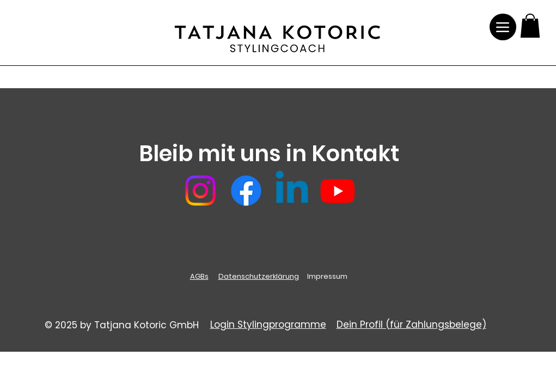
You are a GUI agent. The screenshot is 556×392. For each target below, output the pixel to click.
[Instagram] (200, 191)
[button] (530, 26)
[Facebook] (246, 191)
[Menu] (503, 27)
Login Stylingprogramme (268, 324)
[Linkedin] (292, 191)
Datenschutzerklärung (259, 276)
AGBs (199, 276)
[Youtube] (338, 191)
